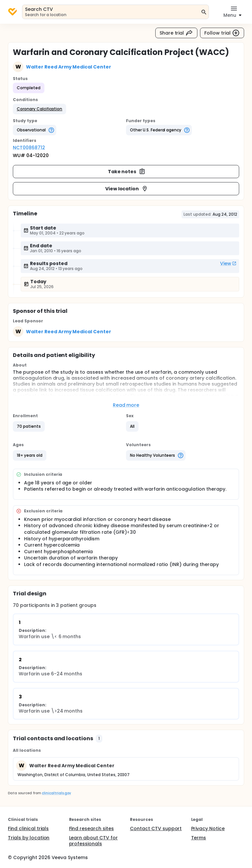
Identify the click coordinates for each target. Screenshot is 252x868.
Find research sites (91, 828)
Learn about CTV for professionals (93, 841)
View (228, 263)
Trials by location (29, 838)
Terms (199, 838)
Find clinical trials (28, 828)
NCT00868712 (29, 148)
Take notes (127, 172)
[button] (39, 109)
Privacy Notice (208, 828)
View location (127, 189)
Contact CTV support (156, 828)
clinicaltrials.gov (56, 793)
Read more (126, 405)
